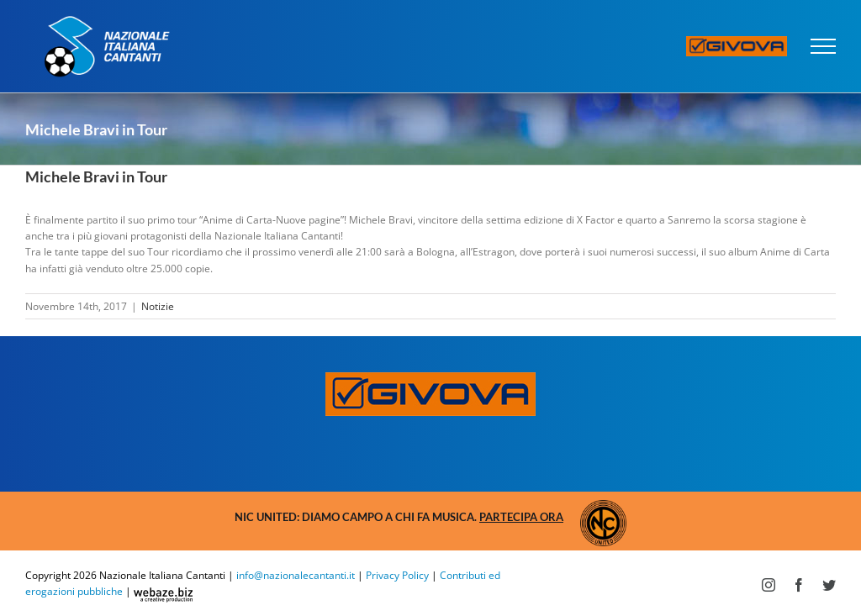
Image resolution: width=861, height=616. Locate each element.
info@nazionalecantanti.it (296, 575)
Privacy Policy (397, 575)
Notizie (158, 306)
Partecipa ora (521, 517)
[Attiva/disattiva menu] (824, 46)
